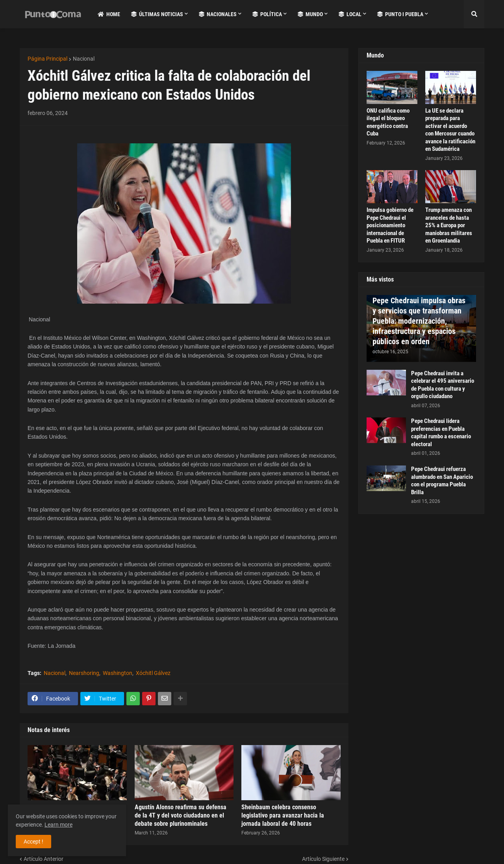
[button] (474, 14)
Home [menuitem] (109, 14)
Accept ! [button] (33, 842)
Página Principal (47, 59)
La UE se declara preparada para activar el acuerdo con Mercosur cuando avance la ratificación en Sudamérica (450, 130)
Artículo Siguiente (323, 859)
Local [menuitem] (350, 14)
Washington (118, 673)
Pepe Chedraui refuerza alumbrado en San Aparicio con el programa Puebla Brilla (442, 481)
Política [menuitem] (267, 14)
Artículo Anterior (44, 859)
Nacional (84, 59)
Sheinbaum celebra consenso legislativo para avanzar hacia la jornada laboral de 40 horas (283, 815)
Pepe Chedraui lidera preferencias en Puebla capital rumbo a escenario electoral (441, 433)
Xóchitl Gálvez (153, 673)
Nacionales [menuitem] (218, 14)
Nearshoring (84, 673)
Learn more (58, 825)
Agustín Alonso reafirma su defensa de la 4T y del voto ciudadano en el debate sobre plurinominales (181, 815)
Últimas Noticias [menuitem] (157, 14)
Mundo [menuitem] (310, 14)
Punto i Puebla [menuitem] (400, 14)
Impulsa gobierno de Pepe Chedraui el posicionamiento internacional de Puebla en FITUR (390, 225)
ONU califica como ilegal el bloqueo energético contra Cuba (388, 122)
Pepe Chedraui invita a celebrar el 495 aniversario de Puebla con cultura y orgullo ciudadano (443, 385)
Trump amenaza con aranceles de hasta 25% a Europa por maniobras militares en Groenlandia (449, 225)
